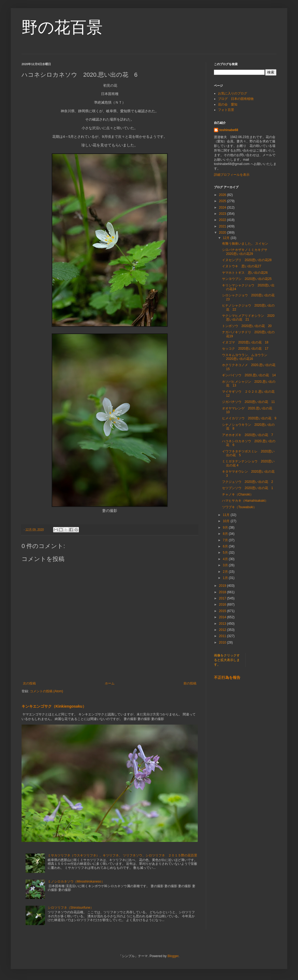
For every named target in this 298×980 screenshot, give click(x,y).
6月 (226, 546)
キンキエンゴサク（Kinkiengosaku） (54, 706)
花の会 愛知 (228, 104)
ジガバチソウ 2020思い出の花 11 (248, 402)
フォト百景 (226, 110)
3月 (226, 565)
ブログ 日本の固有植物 (236, 99)
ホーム (110, 683)
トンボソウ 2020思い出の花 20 (247, 326)
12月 (227, 238)
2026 (223, 195)
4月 (226, 559)
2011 (223, 636)
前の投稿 (190, 683)
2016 (223, 605)
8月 (226, 534)
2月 (226, 572)
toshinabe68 (229, 130)
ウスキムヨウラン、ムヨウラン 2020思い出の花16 (246, 357)
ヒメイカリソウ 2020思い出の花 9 (251, 418)
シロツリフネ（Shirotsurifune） (71, 908)
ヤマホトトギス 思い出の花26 (245, 273)
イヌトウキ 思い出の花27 (242, 266)
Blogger (173, 956)
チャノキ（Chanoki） (238, 494)
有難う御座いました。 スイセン (245, 244)
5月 (226, 553)
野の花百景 (62, 27)
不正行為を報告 (227, 677)
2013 (223, 624)
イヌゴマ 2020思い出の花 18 (245, 342)
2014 (223, 617)
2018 (223, 592)
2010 (223, 642)
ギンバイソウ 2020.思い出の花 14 (249, 375)
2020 (223, 233)
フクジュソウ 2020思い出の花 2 (247, 482)
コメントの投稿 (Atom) (46, 691)
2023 (223, 214)
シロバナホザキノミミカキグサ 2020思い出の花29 (246, 252)
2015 (223, 611)
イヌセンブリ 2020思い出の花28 (247, 260)
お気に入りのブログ (233, 93)
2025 (223, 201)
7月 (226, 540)
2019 (223, 586)
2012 (223, 630)
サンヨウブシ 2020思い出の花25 (247, 279)
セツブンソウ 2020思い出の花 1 (247, 488)
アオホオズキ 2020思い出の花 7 (247, 435)
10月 (227, 521)
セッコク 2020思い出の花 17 (245, 349)
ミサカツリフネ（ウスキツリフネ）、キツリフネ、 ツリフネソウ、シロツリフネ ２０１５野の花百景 (122, 855)
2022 (223, 220)
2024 (223, 208)
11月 (227, 515)
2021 (223, 226)
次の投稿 (29, 683)
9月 (226, 528)
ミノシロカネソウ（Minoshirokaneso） (76, 881)
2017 (223, 598)
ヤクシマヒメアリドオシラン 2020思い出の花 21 (248, 318)
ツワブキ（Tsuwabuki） (239, 507)
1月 (226, 578)
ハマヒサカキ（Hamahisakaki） (245, 501)
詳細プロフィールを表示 (232, 175)
